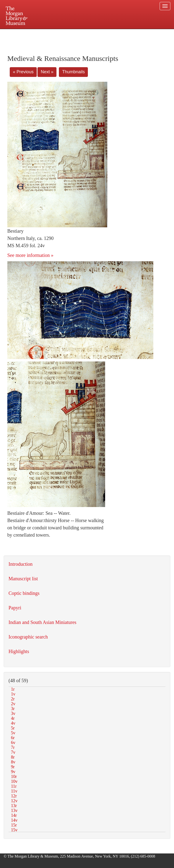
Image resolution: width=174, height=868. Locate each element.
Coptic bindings (24, 593)
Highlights (19, 651)
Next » (47, 72)
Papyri (15, 608)
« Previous (23, 72)
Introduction (21, 564)
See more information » (30, 255)
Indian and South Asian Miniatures (42, 622)
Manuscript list (23, 579)
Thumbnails (73, 72)
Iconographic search (28, 637)
